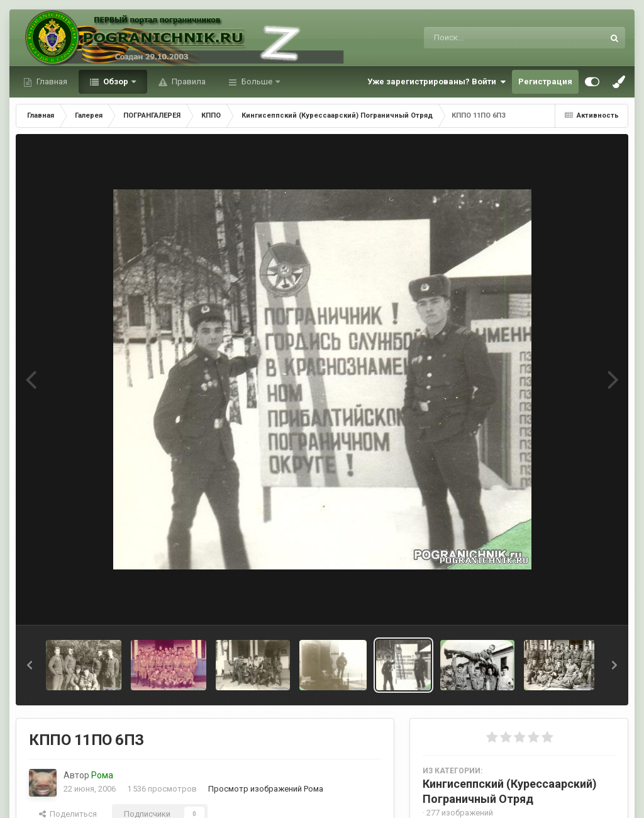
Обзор (116, 81)
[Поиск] (490, 38)
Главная (51, 81)
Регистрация (545, 81)
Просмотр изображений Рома (266, 789)
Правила (188, 81)
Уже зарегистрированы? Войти (436, 82)
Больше (257, 81)
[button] (30, 665)
